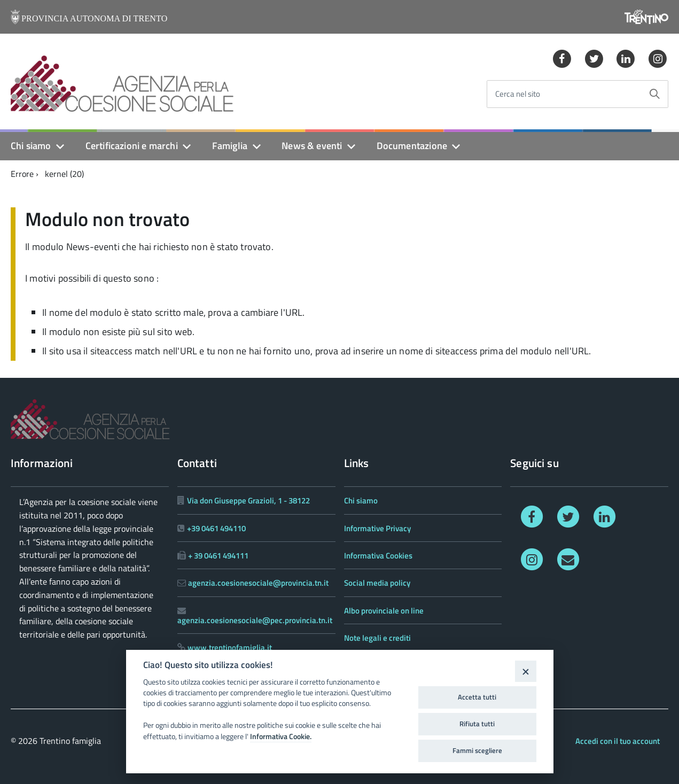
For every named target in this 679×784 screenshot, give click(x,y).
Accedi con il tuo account (618, 741)
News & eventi (312, 146)
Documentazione (412, 146)
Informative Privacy (377, 528)
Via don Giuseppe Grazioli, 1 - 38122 (248, 500)
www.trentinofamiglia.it (230, 647)
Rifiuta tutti (477, 724)
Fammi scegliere (477, 750)
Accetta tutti (477, 697)
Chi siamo (31, 146)
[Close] (525, 671)
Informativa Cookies (378, 556)
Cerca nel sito (518, 94)
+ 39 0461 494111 (218, 556)
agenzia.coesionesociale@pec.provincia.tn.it (255, 620)
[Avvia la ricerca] (654, 94)
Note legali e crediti (377, 638)
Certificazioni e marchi (132, 146)
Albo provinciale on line (384, 611)
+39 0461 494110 (216, 528)
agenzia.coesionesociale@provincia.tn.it (258, 583)
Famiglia (230, 146)
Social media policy (377, 583)
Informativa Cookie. (281, 736)
